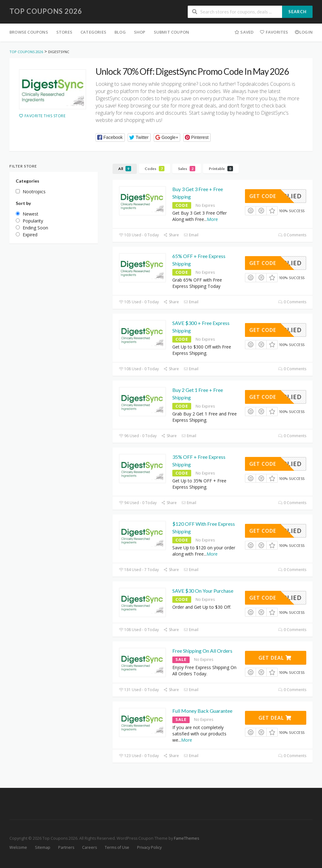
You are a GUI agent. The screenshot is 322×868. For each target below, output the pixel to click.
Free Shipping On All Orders (202, 651)
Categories (93, 32)
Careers (89, 847)
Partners (66, 847)
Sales (187, 169)
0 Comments (292, 235)
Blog (120, 32)
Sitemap (43, 847)
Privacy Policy (149, 847)
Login (304, 32)
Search (297, 12)
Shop (140, 32)
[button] (110, 137)
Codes (155, 169)
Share (171, 235)
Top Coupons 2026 (46, 11)
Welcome (18, 847)
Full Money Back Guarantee (202, 711)
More (212, 219)
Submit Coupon (172, 32)
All (125, 169)
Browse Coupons (29, 32)
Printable (221, 169)
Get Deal (275, 658)
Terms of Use (117, 847)
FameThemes (186, 838)
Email (191, 235)
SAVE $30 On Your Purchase (203, 591)
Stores (64, 32)
